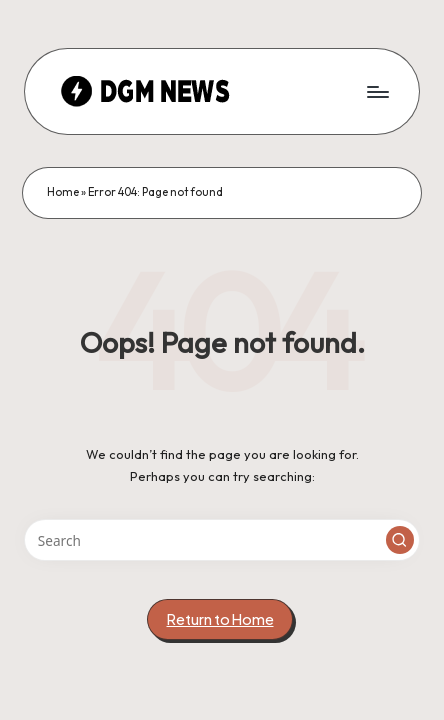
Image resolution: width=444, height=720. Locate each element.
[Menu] (377, 91)
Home (63, 192)
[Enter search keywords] (222, 540)
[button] (400, 540)
